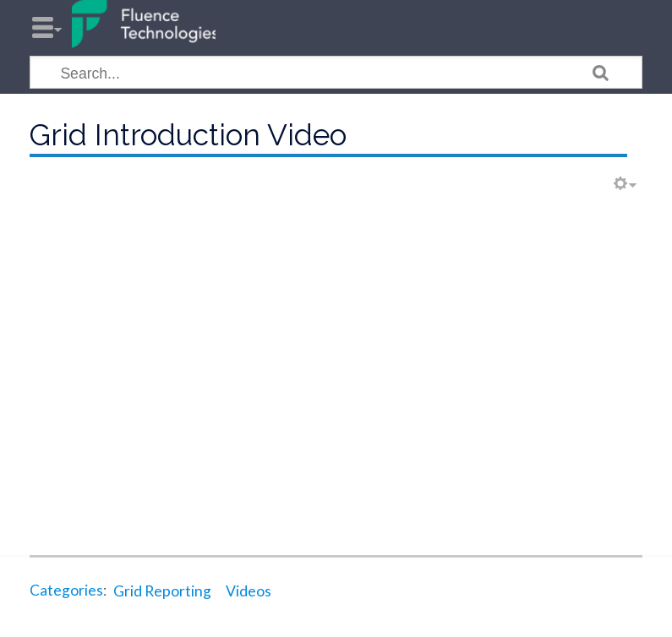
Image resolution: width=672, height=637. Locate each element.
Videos (249, 591)
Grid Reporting (162, 591)
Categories (66, 591)
